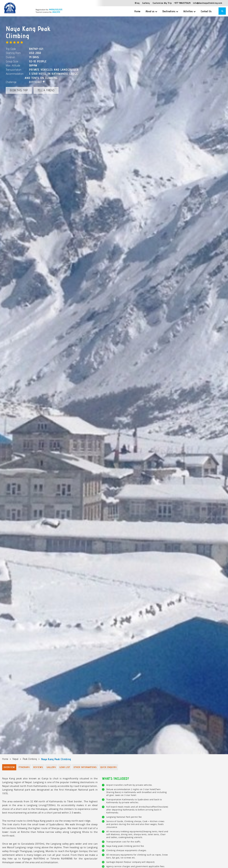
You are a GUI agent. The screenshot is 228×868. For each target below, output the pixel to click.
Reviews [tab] (38, 767)
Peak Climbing (30, 759)
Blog (137, 3)
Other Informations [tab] (85, 767)
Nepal (15, 759)
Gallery (146, 3)
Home (137, 11)
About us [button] (151, 11)
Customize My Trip (162, 3)
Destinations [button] (170, 11)
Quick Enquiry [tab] (108, 767)
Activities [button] (189, 11)
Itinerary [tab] (24, 767)
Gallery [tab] (51, 767)
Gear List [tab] (65, 767)
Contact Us (206, 11)
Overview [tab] (9, 767)
